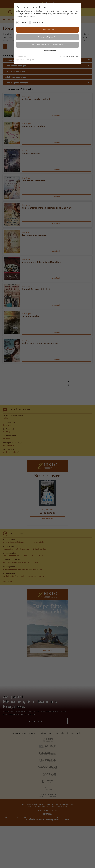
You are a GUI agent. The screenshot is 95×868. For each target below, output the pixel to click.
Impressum (64, 57)
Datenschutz (74, 57)
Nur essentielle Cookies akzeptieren (48, 45)
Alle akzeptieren (47, 30)
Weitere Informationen (47, 51)
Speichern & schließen (47, 37)
